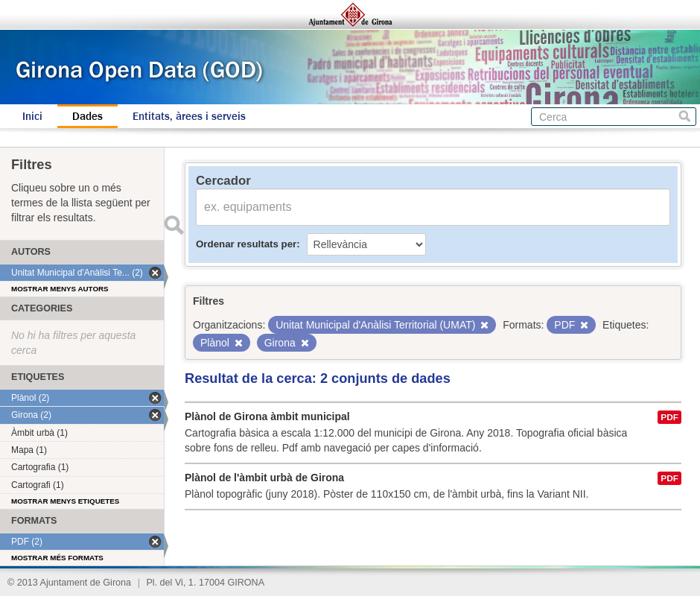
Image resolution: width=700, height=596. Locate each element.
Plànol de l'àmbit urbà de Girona (264, 478)
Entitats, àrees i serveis (189, 116)
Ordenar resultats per (246, 244)
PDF (669, 417)
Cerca (685, 117)
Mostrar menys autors (60, 289)
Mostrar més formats (57, 558)
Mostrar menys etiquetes (65, 501)
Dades (87, 116)
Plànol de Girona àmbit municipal (267, 416)
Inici (32, 116)
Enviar (174, 225)
